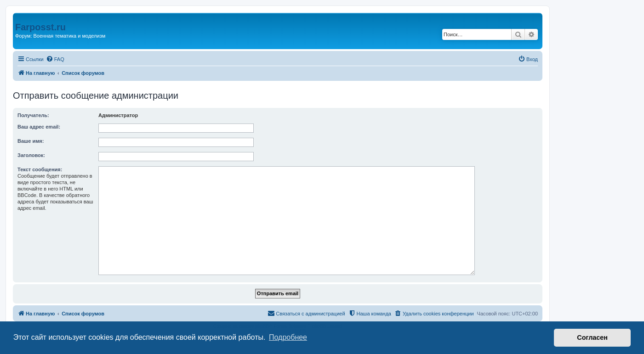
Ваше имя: (31, 141)
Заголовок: (31, 155)
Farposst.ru (40, 27)
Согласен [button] (592, 337)
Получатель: (33, 115)
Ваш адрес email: (39, 127)
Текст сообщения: (40, 169)
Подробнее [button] (288, 337)
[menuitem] (55, 59)
